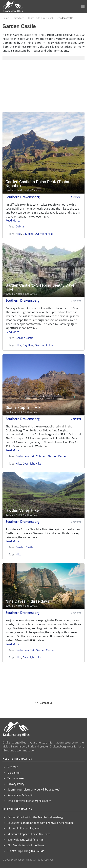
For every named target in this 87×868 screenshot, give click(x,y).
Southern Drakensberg (22, 197)
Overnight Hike (44, 234)
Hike (18, 234)
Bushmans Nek (25, 456)
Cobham (21, 226)
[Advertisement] (43, 86)
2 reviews (76, 419)
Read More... (13, 221)
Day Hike (28, 234)
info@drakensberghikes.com (33, 801)
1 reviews (76, 197)
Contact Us (44, 703)
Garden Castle (25, 338)
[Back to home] (13, 7)
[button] (83, 7)
